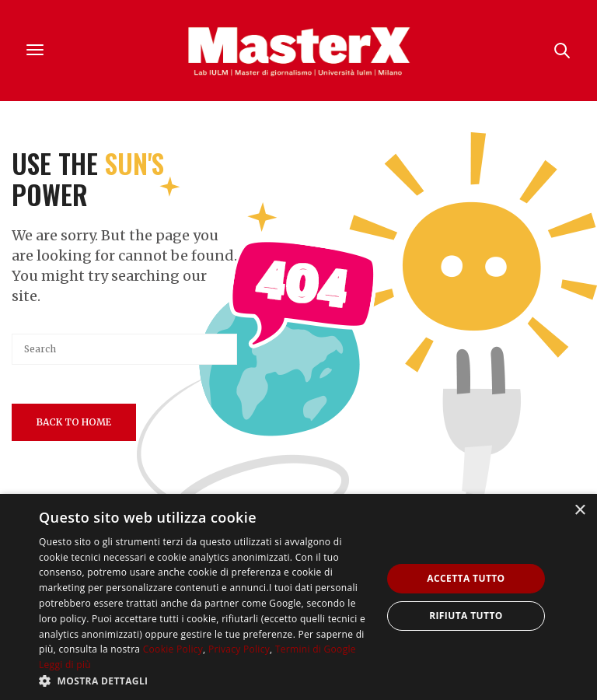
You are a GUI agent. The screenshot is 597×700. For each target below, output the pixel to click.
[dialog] (298, 597)
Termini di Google (316, 649)
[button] (205, 681)
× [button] (580, 511)
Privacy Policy (239, 649)
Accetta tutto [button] (466, 578)
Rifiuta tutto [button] (466, 616)
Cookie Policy (173, 649)
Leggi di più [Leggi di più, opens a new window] (65, 665)
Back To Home (74, 422)
